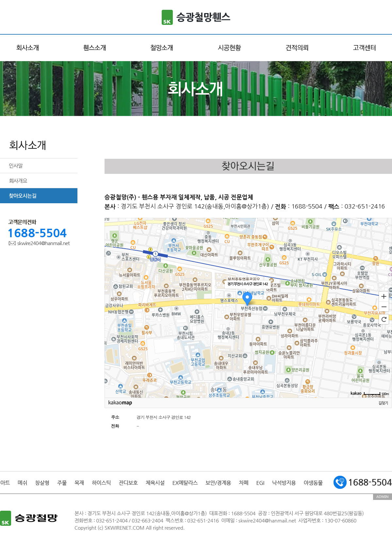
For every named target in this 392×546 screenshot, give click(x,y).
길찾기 (383, 403)
